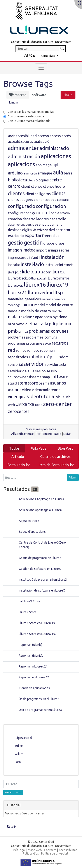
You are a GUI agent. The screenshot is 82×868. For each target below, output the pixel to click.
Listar (67, 434)
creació (65, 213)
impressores (18, 257)
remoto (33, 350)
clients (58, 193)
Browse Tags (28, 84)
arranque (45, 173)
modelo (14, 311)
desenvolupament (47, 224)
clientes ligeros (38, 194)
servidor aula (55, 364)
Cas (33, 56)
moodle (57, 311)
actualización (41, 141)
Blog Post (65, 448)
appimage (44, 165)
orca (11, 324)
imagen (15, 250)
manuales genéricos (24, 299)
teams (44, 383)
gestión (33, 243)
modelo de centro (36, 311)
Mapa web (35, 850)
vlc (68, 397)
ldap (35, 272)
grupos (49, 243)
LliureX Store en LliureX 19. (37, 634)
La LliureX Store (30, 601)
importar (43, 250)
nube (31, 317)
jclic (18, 272)
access (55, 136)
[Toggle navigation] (41, 68)
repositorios (18, 357)
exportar (33, 235)
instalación (53, 257)
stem (22, 383)
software (59, 377)
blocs (31, 180)
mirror (27, 305)
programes (35, 343)
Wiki (19, 754)
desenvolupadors (20, 225)
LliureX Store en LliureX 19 (37, 623)
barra (68, 173)
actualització (18, 141)
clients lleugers (20, 200)
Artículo (18, 457)
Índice (19, 746)
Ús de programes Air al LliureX (39, 699)
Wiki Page (39, 448)
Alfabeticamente (22, 434)
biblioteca (17, 180)
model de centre (59, 305)
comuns (63, 200)
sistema (35, 377)
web (11, 405)
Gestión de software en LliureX (40, 569)
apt (56, 165)
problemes (17, 337)
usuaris (15, 390)
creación (15, 219)
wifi (19, 405)
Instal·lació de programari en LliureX (43, 580)
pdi (52, 324)
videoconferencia (46, 390)
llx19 (41, 293)
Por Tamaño (44, 434)
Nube (58, 434)
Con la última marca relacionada (29, 121)
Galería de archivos (55, 457)
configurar (16, 213)
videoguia (17, 397)
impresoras (60, 250)
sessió (52, 371)
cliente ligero (54, 186)
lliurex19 (57, 285)
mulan (14, 317)
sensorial (15, 364)
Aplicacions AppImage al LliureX (40, 510)
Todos (14, 448)
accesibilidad (26, 136)
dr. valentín (41, 230)
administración (24, 156)
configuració (22, 206)
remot (21, 350)
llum (33, 292)
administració (54, 148)
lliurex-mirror (59, 278)
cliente (37, 186)
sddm (64, 357)
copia (55, 213)
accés (66, 136)
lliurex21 (17, 292)
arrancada (30, 173)
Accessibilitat (68, 850)
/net (11, 136)
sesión (40, 371)
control (43, 213)
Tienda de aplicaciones (34, 688)
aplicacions (21, 164)
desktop (15, 230)
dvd (52, 230)
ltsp (59, 292)
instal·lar (52, 265)
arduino (15, 173)
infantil (35, 257)
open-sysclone (55, 317)
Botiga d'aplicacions (32, 532)
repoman (47, 350)
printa (23, 331)
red (12, 350)
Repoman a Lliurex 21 (33, 666)
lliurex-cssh (39, 278)
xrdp (39, 405)
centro (14, 186)
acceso (43, 136)
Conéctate (49, 56)
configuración (51, 206)
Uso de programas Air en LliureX (40, 710)
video (27, 390)
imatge (29, 250)
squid (12, 383)
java (11, 272)
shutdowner (18, 377)
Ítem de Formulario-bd (57, 465)
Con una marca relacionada (26, 116)
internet (66, 265)
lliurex (58, 272)
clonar (39, 200)
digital (27, 230)
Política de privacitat (55, 853)
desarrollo (58, 219)
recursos (60, 343)
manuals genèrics (53, 299)
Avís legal (19, 850)
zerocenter (19, 411)
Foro (18, 762)
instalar (14, 265)
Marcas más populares (41, 429)
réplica (52, 357)
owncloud (24, 324)
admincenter (23, 148)
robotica (37, 357)
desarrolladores (36, 219)
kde (26, 272)
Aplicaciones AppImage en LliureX (42, 499)
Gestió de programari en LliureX (40, 558)
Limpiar (14, 102)
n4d (24, 317)
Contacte (50, 850)
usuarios (58, 383)
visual (61, 397)
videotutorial (41, 396)
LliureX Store (28, 612)
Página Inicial (23, 738)
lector (46, 272)
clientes (16, 193)
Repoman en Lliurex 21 (34, 677)
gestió (16, 243)
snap (46, 377)
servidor (34, 364)
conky (30, 213)
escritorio (16, 236)
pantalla (40, 324)
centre (56, 180)
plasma (63, 323)
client (26, 186)
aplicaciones (56, 156)
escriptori (63, 230)
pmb (13, 331)
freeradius (51, 236)
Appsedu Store (29, 521)
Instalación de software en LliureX (42, 590)
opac (39, 317)
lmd (50, 292)
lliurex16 (35, 285)
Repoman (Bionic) (31, 645)
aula (58, 173)
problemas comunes (49, 331)
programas (17, 343)
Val (26, 56)
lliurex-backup (19, 278)
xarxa (28, 404)
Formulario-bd (19, 465)
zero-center (58, 404)
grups (60, 243)
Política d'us (31, 853)
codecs (50, 200)
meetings (14, 305)
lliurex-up (16, 285)
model (40, 305)
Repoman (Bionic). (31, 656)
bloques (42, 180)
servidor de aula (21, 371)
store (33, 383)
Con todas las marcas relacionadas (31, 112)
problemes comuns (42, 337)
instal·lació (32, 264)
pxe (48, 343)
